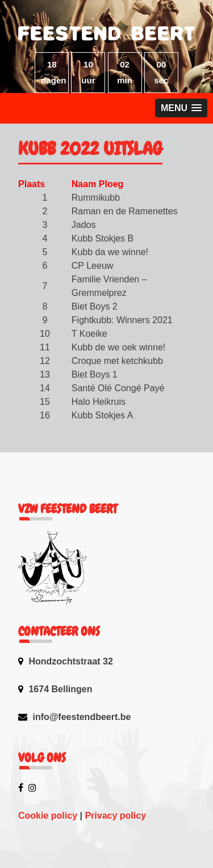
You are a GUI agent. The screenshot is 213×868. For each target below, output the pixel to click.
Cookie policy (48, 816)
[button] (181, 108)
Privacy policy (115, 816)
